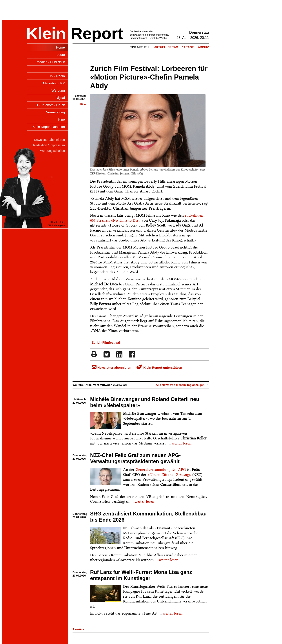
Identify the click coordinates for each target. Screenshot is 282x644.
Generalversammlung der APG (161, 470)
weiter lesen (182, 443)
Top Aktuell (140, 47)
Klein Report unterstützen (159, 368)
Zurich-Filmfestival (106, 343)
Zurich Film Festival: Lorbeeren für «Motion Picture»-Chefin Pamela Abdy (149, 77)
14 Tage (188, 47)
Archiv (203, 47)
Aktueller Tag (166, 47)
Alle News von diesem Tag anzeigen (182, 385)
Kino (83, 104)
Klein (46, 34)
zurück (78, 629)
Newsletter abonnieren (111, 368)
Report (97, 34)
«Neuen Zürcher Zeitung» (169, 475)
